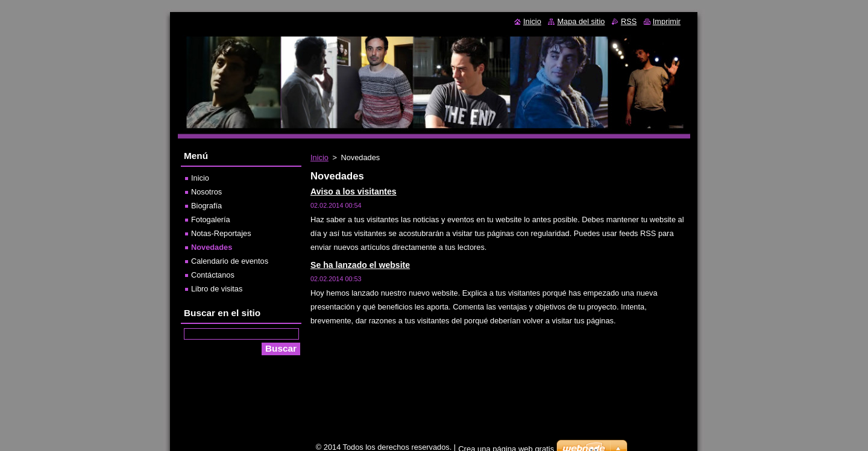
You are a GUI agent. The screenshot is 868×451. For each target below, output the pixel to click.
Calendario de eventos (230, 261)
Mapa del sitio (581, 21)
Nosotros (206, 192)
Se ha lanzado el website (360, 265)
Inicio (319, 157)
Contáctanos (213, 275)
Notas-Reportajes (221, 233)
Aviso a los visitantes (354, 191)
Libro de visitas (217, 289)
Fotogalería (211, 219)
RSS (629, 21)
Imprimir (667, 21)
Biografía (206, 206)
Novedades (212, 247)
